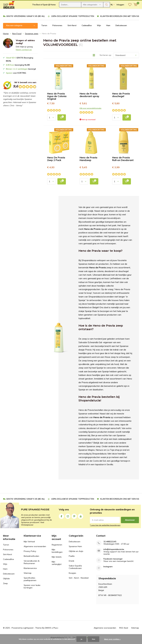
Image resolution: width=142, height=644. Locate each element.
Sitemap (28, 577)
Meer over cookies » (112, 639)
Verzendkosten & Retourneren (32, 566)
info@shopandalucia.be (114, 553)
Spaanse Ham (75, 550)
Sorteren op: (106, 59)
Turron (44, 30)
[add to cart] (62, 122)
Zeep (5, 588)
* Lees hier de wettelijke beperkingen (105, 529)
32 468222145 (110, 546)
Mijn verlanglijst (57, 567)
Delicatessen (121, 30)
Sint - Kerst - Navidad (79, 582)
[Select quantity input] (51, 122)
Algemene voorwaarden (35, 550)
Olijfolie (6, 583)
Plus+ (56, 632)
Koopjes (72, 577)
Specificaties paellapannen (30, 583)
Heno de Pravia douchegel (121, 99)
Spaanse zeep (32, 38)
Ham (108, 30)
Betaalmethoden (31, 560)
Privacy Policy (30, 555)
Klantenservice (30, 572)
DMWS (48, 632)
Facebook (61, 520)
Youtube (81, 520)
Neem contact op (24, 54)
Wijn (99, 30)
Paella (72, 560)
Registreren (57, 549)
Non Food (17, 38)
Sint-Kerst (72, 30)
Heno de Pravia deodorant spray (89, 99)
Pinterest (74, 520)
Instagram (68, 520)
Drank (71, 565)
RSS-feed (124, 632)
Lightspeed (28, 632)
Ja (81, 639)
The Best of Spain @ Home (44, 12)
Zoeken (107, 12)
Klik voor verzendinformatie (90, 112)
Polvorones (57, 30)
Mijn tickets (57, 561)
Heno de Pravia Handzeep (88, 163)
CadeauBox (87, 30)
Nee (94, 639)
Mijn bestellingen (57, 555)
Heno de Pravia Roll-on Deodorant (123, 163)
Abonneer (130, 524)
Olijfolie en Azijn (76, 555)
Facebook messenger (113, 563)
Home (6, 38)
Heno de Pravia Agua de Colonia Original (57, 100)
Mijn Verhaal (29, 546)
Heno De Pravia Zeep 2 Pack (56, 163)
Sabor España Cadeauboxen (75, 571)
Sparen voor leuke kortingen (32, 590)
